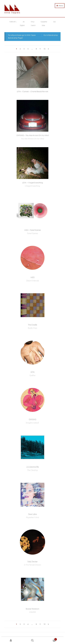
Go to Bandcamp (51, 35)
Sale (43, 25)
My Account (11, 640)
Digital (22, 25)
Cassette (44, 22)
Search (33, 640)
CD (54, 22)
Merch (33, 25)
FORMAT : (13, 22)
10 (44, 49)
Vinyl (33, 22)
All (24, 22)
